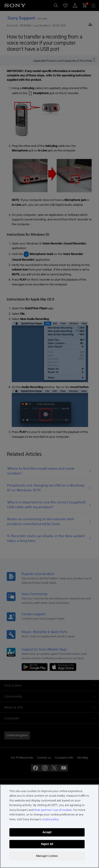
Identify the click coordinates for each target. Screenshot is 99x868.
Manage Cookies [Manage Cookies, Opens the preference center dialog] (47, 856)
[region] (49, 826)
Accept (47, 832)
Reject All (47, 844)
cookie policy (50, 819)
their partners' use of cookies (53, 810)
